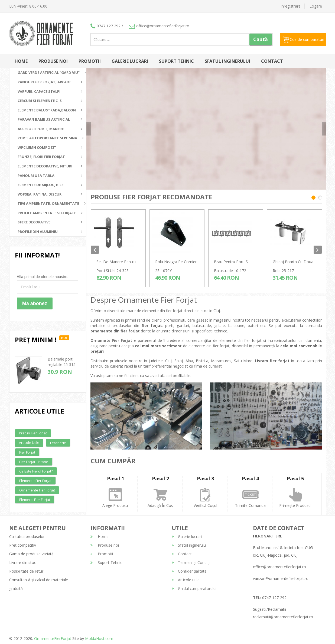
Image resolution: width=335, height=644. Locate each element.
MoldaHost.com (99, 638)
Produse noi (53, 61)
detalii (268, 127)
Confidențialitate (189, 571)
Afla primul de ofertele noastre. (43, 277)
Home (21, 61)
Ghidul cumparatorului (194, 588)
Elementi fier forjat (35, 500)
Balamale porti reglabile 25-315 (62, 362)
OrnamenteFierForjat (52, 638)
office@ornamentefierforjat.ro (159, 26)
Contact (272, 61)
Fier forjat (27, 452)
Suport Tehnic (176, 61)
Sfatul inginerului (227, 61)
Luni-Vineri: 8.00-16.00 (28, 6)
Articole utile (29, 442)
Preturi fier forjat (33, 433)
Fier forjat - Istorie (34, 462)
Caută (261, 39)
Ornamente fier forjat (37, 490)
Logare (316, 6)
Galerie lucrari (130, 61)
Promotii (90, 61)
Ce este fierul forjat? (36, 471)
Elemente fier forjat (35, 481)
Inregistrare (291, 6)
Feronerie (58, 443)
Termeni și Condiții (191, 562)
